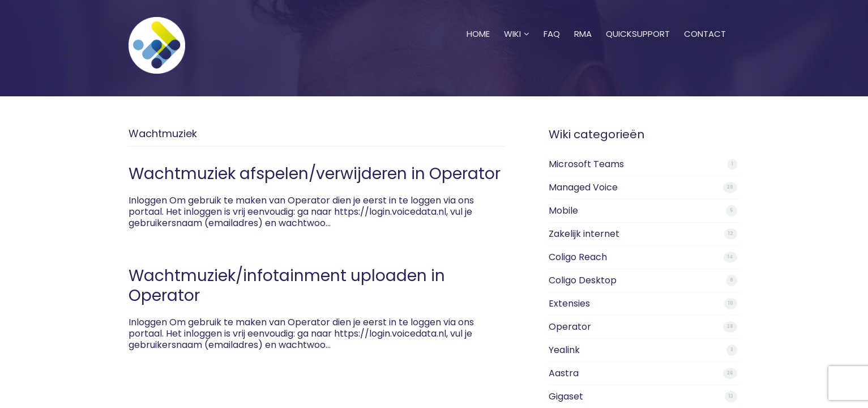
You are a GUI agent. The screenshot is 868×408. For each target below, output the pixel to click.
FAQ (552, 20)
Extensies (569, 303)
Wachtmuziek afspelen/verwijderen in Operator (315, 174)
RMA (583, 20)
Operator (570, 327)
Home (478, 20)
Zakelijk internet (584, 234)
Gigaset (566, 396)
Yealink (564, 350)
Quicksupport (638, 20)
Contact (705, 20)
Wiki (517, 20)
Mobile (563, 211)
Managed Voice (583, 187)
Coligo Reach (578, 257)
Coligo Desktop (583, 280)
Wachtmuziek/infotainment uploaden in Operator (287, 286)
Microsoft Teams (586, 164)
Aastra (564, 373)
